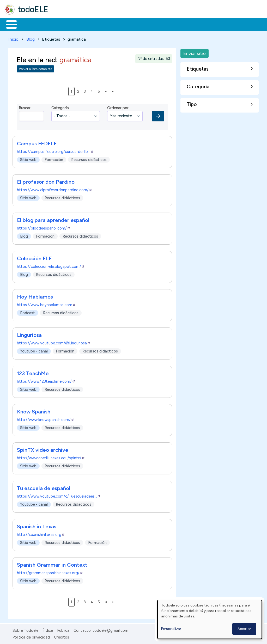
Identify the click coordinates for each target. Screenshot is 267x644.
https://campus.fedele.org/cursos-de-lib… (55, 151)
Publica (63, 629)
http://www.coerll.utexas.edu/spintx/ (51, 457)
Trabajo (94, 24)
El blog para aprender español (53, 219)
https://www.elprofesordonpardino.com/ (55, 189)
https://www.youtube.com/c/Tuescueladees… (59, 495)
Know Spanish (34, 411)
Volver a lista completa (35, 68)
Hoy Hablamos (35, 296)
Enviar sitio (195, 52)
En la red (123, 24)
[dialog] (210, 619)
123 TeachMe (33, 372)
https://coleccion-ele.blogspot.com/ (51, 265)
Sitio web (28, 159)
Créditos (62, 636)
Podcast (28, 312)
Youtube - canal (34, 350)
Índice (48, 629)
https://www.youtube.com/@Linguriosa (54, 342)
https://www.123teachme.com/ (46, 380)
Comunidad (191, 24)
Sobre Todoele (25, 629)
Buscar (214, 24)
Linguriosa (29, 334)
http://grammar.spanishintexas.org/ (50, 572)
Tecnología (156, 24)
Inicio (9, 24)
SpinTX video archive (43, 449)
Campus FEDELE (37, 143)
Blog (31, 38)
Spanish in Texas (37, 525)
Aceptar (244, 629)
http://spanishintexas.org (41, 534)
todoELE (33, 9)
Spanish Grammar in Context (52, 564)
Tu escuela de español (44, 487)
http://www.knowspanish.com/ (46, 419)
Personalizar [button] (171, 629)
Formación (63, 24)
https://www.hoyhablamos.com (46, 304)
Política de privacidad (31, 636)
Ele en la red (36, 59)
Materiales (29, 24)
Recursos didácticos (89, 159)
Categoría (60, 107)
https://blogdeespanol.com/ (44, 227)
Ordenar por (118, 107)
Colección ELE (34, 257)
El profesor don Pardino (46, 181)
